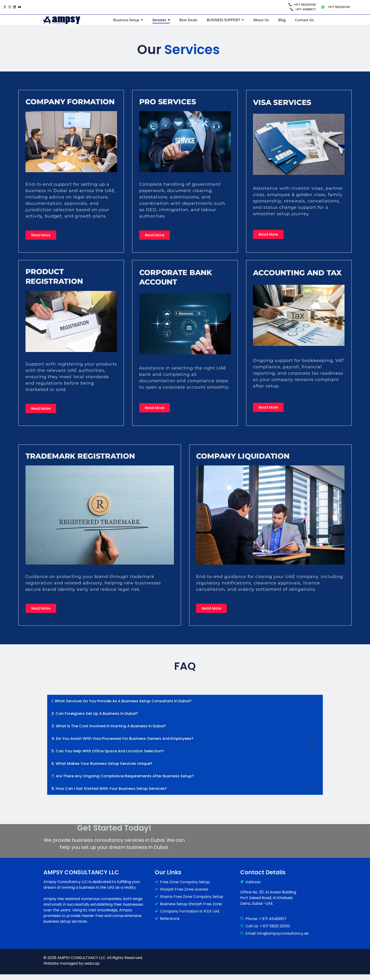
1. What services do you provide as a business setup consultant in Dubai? (122, 701)
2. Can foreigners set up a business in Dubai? (95, 714)
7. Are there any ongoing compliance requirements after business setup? (123, 776)
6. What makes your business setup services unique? (102, 764)
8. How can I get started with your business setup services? (109, 789)
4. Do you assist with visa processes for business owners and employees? (122, 739)
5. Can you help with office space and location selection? (108, 751)
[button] (185, 701)
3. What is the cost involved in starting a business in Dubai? (109, 726)
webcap (92, 963)
